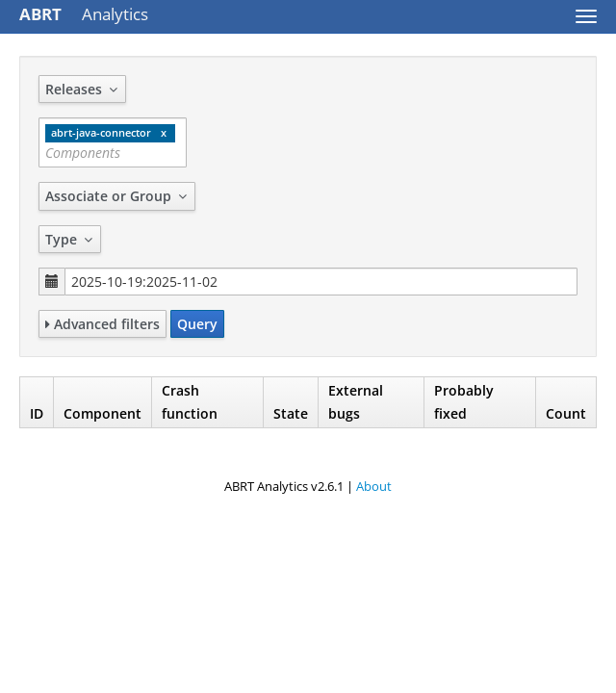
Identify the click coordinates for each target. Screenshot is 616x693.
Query (197, 324)
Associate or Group (117, 196)
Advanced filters (103, 324)
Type (70, 239)
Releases (82, 89)
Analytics (84, 14)
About (374, 486)
